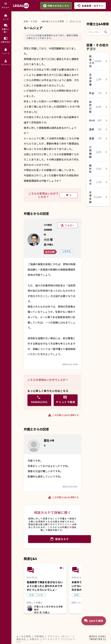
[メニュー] (6, 6)
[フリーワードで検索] (96, 32)
